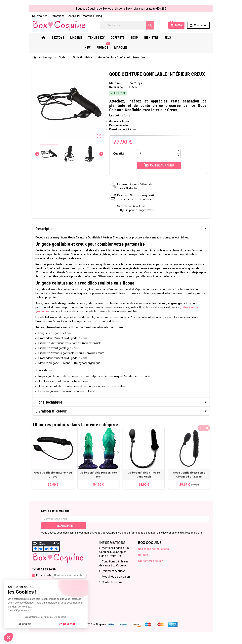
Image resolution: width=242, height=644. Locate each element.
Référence (115, 88)
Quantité (119, 154)
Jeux (168, 38)
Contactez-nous (111, 584)
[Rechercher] (128, 25)
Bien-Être (152, 38)
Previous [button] (203, 424)
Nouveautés (37, 16)
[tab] (121, 229)
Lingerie (76, 38)
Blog (96, 16)
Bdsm (135, 38)
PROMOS (196, 36)
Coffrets (118, 38)
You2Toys (136, 84)
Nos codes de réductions (154, 551)
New (180, 38)
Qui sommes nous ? (151, 563)
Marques (86, 16)
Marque (114, 84)
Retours (143, 557)
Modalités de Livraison (115, 578)
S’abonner (62, 528)
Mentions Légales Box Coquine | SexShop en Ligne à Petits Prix (114, 554)
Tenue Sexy (97, 38)
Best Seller (71, 16)
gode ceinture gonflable (178, 308)
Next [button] (210, 424)
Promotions (54, 16)
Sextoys (58, 38)
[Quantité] (157, 154)
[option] (51, 459)
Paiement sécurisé (113, 573)
